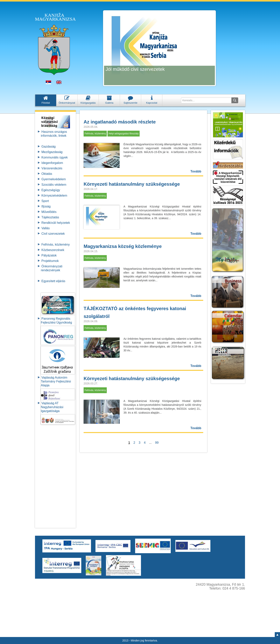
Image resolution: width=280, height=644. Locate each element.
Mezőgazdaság (52, 152)
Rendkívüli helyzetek (56, 223)
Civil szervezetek (53, 234)
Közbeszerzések (53, 250)
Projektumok (50, 261)
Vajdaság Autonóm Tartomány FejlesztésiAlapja (56, 381)
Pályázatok (49, 255)
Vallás (45, 228)
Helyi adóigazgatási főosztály (124, 134)
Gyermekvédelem (54, 179)
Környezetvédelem (54, 196)
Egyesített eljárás (53, 281)
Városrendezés (52, 168)
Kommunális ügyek (55, 157)
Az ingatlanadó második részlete (120, 122)
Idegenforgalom (52, 163)
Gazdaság (49, 147)
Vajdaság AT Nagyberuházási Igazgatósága (52, 407)
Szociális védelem (54, 185)
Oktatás (47, 174)
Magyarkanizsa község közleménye (123, 246)
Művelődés (49, 212)
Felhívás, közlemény (56, 245)
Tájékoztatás (50, 217)
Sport (45, 201)
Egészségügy (51, 190)
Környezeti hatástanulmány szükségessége (132, 184)
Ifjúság (46, 206)
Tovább (196, 171)
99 (157, 443)
